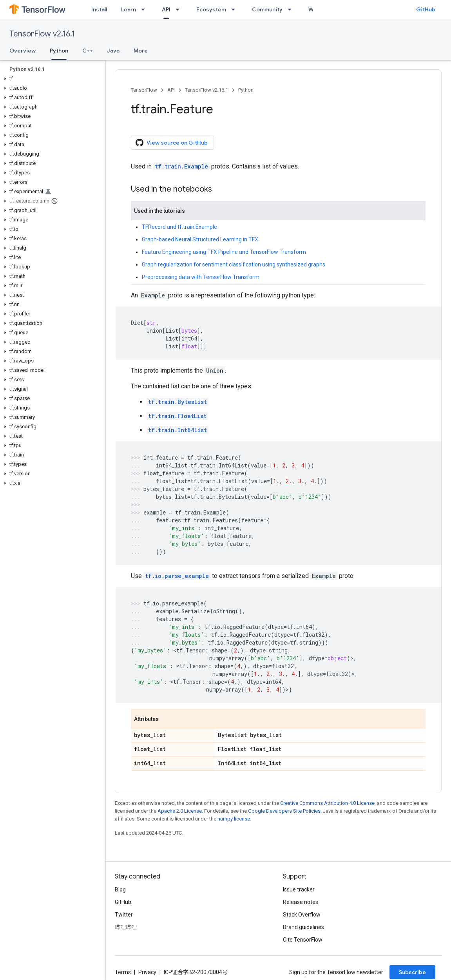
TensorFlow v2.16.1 (42, 34)
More (141, 51)
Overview (23, 51)
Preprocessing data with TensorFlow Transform (201, 277)
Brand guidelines (303, 927)
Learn (129, 9)
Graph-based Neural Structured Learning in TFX (200, 239)
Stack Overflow (302, 915)
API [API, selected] (166, 9)
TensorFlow (144, 90)
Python (246, 90)
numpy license (234, 819)
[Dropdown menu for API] (180, 9)
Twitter (124, 915)
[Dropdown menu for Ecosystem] (235, 9)
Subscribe (412, 972)
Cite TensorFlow (303, 940)
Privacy (147, 972)
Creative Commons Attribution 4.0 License (327, 803)
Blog (120, 889)
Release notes (301, 902)
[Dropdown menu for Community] (292, 9)
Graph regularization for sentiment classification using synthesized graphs (234, 264)
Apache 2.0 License (180, 811)
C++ (88, 51)
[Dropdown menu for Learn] (145, 9)
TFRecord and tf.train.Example (179, 227)
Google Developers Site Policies (284, 811)
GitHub (426, 9)
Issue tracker (299, 889)
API (171, 90)
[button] (51, 79)
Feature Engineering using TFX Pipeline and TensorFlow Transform (224, 252)
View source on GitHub (172, 143)
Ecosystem (211, 9)
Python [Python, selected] (59, 51)
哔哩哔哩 (126, 927)
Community (267, 9)
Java (113, 51)
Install (99, 9)
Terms (123, 972)
